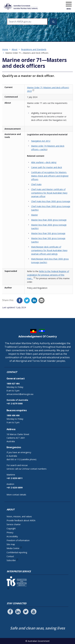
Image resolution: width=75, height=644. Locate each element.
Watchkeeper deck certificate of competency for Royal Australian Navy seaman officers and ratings (49, 250)
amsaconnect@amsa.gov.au (20, 394)
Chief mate (36, 184)
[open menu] (69, 4)
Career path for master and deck (47, 167)
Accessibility (12, 536)
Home (5, 49)
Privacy (10, 532)
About (15, 49)
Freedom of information (18, 540)
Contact (10, 556)
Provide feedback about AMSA (21, 520)
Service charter (14, 524)
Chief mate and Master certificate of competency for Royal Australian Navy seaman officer (49, 193)
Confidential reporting (17, 552)
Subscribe (11, 560)
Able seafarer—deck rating (44, 162)
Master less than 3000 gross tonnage (49, 220)
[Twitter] (27, 300)
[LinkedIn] (34, 300)
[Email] (42, 300)
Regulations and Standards (34, 49)
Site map (11, 544)
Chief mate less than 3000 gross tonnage (51, 201)
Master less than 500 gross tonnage (48, 233)
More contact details (16, 495)
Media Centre (13, 548)
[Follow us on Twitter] (26, 612)
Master (35, 215)
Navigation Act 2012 (41, 141)
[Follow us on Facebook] (10, 612)
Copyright (11, 528)
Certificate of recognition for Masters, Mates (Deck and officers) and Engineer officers (50, 176)
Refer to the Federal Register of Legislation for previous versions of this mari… (48, 275)
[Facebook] (20, 300)
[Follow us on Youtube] (34, 612)
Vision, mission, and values (19, 516)
